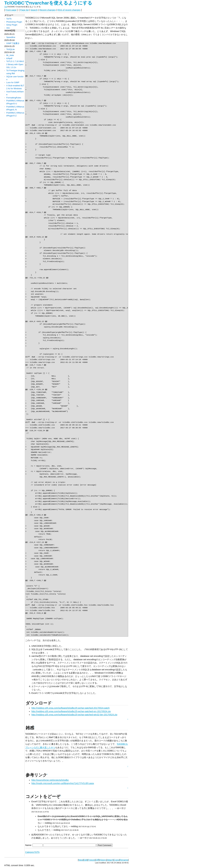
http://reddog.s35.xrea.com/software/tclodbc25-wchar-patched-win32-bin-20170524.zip (74, 715)
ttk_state (10, 55)
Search (34, 10)
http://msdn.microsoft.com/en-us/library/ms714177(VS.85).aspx (63, 783)
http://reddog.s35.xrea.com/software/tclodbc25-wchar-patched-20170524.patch (70, 708)
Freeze (91, 860)
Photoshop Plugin (14, 22)
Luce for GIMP (13, 82)
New (81, 860)
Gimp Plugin (12, 25)
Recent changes (47, 10)
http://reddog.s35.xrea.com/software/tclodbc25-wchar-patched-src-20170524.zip (71, 711)
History (103, 860)
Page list (24, 10)
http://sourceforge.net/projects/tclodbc (50, 780)
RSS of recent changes (69, 10)
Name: (29, 845)
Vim (8, 28)
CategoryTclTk (32, 852)
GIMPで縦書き (13, 43)
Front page (11, 10)
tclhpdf (9, 58)
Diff (97, 860)
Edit (85, 860)
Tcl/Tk (9, 19)
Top (6, 7)
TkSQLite (10, 49)
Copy (116, 860)
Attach (110, 860)
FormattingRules (14, 98)
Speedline (11, 37)
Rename (124, 860)
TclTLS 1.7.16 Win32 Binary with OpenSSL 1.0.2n (15, 64)
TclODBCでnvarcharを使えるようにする (48, 3)
